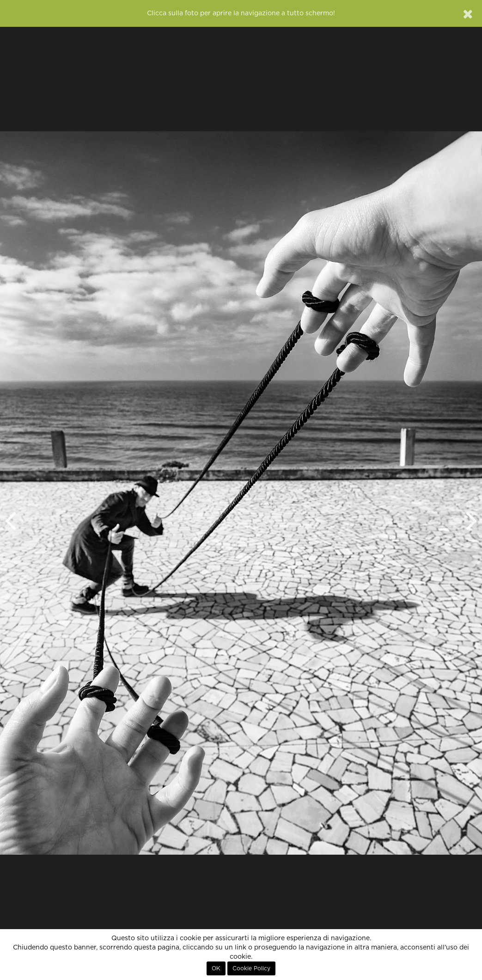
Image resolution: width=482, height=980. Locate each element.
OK (216, 968)
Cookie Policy (251, 968)
